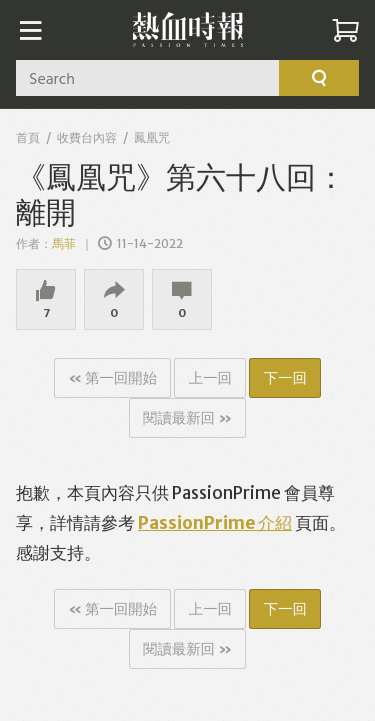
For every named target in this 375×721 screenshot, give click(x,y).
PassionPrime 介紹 (215, 523)
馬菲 (65, 243)
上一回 (210, 378)
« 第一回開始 (112, 378)
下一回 (285, 378)
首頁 (28, 137)
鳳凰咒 (152, 137)
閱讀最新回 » (187, 418)
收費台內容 (87, 137)
